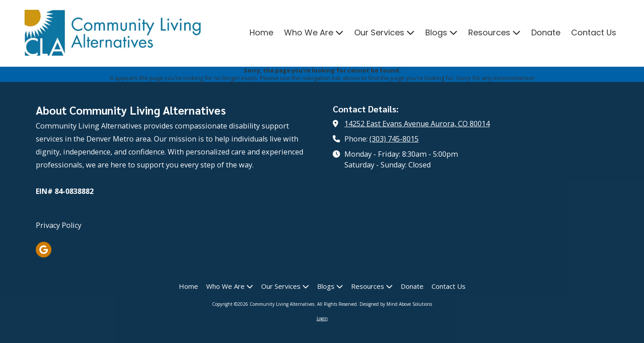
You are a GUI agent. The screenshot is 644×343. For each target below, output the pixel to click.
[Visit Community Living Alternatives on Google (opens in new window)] (44, 250)
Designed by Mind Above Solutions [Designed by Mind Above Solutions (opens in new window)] (396, 304)
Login (322, 318)
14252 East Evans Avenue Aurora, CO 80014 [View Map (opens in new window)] (417, 124)
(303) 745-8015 (394, 139)
